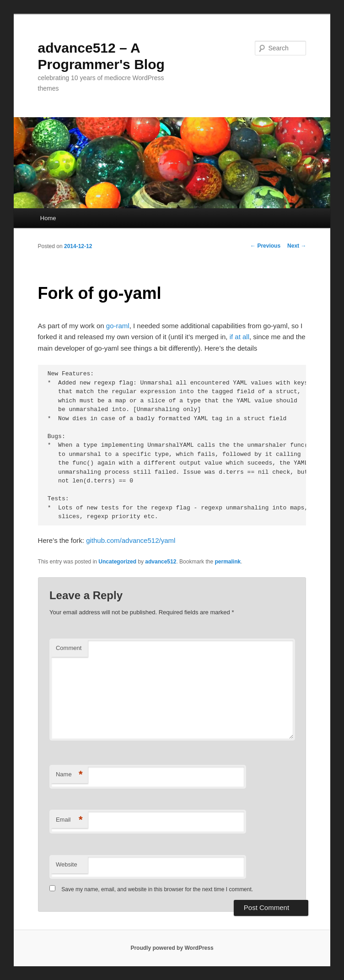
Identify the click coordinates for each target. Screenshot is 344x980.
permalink (228, 562)
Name (69, 775)
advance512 (161, 562)
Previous (265, 246)
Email (69, 820)
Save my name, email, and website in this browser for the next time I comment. (157, 889)
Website (67, 864)
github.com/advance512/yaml (131, 540)
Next (297, 246)
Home (48, 218)
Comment (69, 648)
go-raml (118, 326)
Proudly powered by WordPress (172, 948)
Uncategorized (117, 562)
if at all (239, 337)
